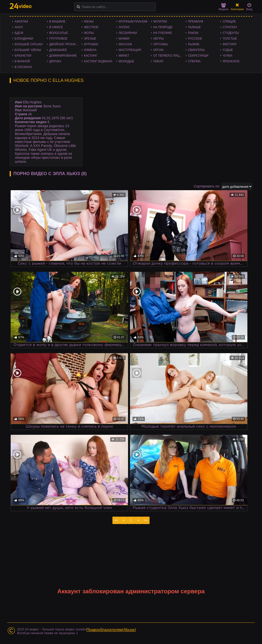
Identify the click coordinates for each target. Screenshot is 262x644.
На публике (163, 33)
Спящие (229, 22)
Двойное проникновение (65, 44)
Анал (19, 27)
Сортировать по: (207, 186)
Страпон (230, 27)
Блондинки (24, 39)
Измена (90, 50)
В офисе (56, 27)
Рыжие (194, 44)
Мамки (124, 39)
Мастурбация (130, 50)
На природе (163, 27)
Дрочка (55, 61)
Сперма (194, 61)
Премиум (196, 22)
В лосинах (23, 67)
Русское (195, 39)
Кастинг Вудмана (98, 61)
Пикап (158, 61)
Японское (231, 61)
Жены (89, 22)
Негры (158, 39)
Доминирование (63, 56)
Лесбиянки (128, 33)
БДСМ (19, 33)
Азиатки (21, 22)
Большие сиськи (29, 44)
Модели (224, 7)
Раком (193, 33)
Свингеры (196, 50)
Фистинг (230, 44)
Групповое (58, 39)
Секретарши (198, 56)
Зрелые (90, 39)
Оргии (158, 50)
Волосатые (59, 33)
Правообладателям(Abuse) (111, 630)
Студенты (231, 33)
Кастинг (91, 56)
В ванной (22, 61)
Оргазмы (161, 44)
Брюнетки (23, 56)
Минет (124, 56)
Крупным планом (133, 22)
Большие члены (28, 50)
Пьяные (194, 27)
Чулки (227, 56)
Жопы (89, 33)
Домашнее (58, 50)
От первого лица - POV (169, 56)
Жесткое (91, 27)
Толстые (230, 39)
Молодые (126, 61)
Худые (228, 50)
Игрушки (91, 44)
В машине (57, 22)
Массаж (125, 44)
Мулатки (160, 22)
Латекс (124, 27)
